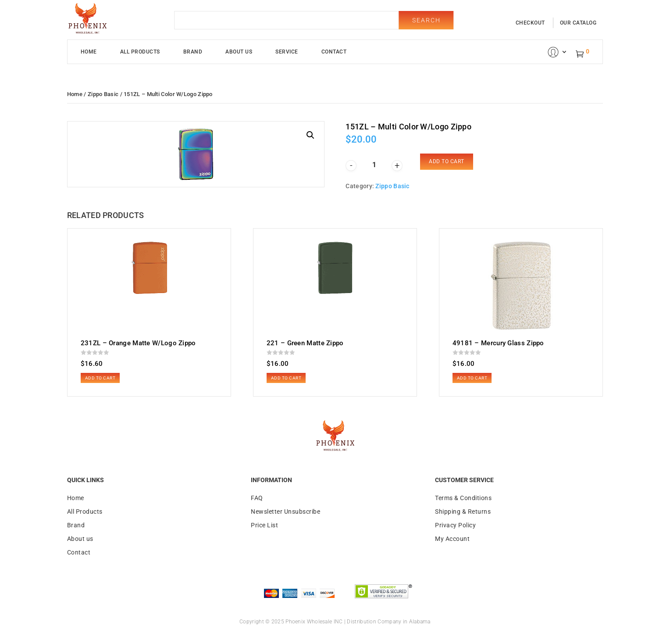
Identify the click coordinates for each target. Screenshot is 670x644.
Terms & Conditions (463, 498)
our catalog (578, 23)
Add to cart (447, 161)
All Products (140, 52)
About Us (239, 52)
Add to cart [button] (100, 378)
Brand (193, 52)
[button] (310, 135)
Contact (334, 52)
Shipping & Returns (463, 512)
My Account (452, 539)
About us (80, 539)
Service (287, 52)
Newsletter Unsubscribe (285, 512)
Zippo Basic (103, 94)
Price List (264, 525)
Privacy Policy (455, 525)
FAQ (257, 498)
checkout (530, 23)
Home (89, 52)
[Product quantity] (374, 165)
